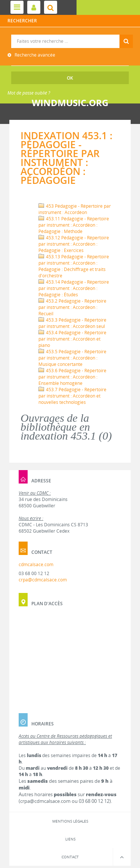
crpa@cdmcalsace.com (43, 580)
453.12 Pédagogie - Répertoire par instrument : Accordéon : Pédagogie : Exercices (74, 244)
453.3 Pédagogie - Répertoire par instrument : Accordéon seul (72, 323)
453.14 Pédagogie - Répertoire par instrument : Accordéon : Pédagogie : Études (74, 288)
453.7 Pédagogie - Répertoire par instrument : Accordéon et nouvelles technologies (72, 396)
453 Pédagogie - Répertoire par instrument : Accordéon (75, 209)
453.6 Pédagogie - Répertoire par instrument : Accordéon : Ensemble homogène (72, 377)
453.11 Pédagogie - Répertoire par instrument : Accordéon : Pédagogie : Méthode (74, 225)
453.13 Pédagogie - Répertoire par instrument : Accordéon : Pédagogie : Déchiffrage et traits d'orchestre (74, 266)
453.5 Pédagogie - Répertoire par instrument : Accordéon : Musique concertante (72, 358)
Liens (70, 839)
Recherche (70, 35)
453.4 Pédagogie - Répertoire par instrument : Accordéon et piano (72, 339)
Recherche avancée (34, 55)
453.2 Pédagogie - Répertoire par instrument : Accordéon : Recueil (72, 307)
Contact (70, 857)
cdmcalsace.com (36, 564)
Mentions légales (70, 821)
